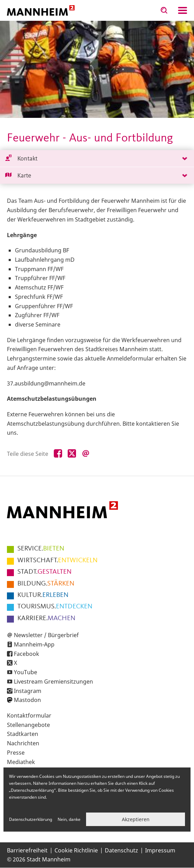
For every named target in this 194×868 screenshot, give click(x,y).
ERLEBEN (43, 595)
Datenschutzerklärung (31, 819)
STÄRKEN (46, 584)
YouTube (26, 672)
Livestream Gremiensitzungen (53, 682)
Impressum (160, 850)
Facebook (27, 654)
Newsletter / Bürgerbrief (46, 635)
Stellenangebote (28, 725)
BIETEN (41, 549)
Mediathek (21, 762)
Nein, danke (69, 819)
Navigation (183, 10)
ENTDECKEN (55, 607)
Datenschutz (121, 850)
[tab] (97, 159)
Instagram (28, 691)
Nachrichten (23, 743)
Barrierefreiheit (27, 850)
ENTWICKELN (57, 561)
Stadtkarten (23, 734)
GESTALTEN (44, 572)
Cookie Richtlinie (76, 850)
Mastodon (27, 700)
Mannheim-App (34, 644)
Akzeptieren (136, 819)
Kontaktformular (29, 715)
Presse (16, 753)
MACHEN (46, 618)
